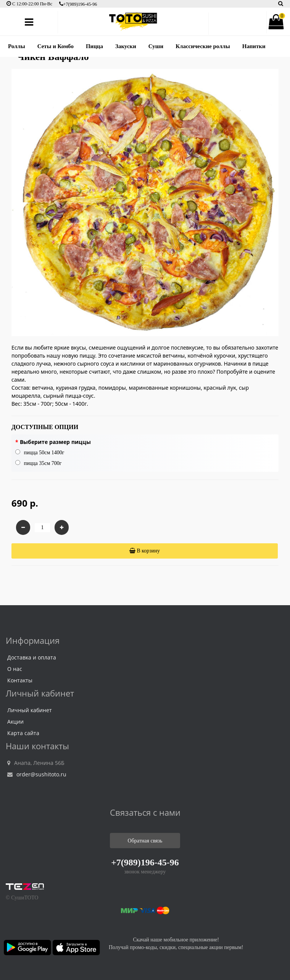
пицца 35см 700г (39, 463)
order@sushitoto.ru (37, 774)
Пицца (94, 46)
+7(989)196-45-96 (78, 4)
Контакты (20, 680)
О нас (15, 669)
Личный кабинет (30, 710)
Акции (15, 722)
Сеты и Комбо (56, 46)
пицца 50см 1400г (40, 452)
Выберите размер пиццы (55, 442)
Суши (156, 46)
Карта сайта (23, 733)
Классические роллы (203, 46)
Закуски (126, 46)
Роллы (17, 46)
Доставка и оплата (32, 657)
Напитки (254, 46)
